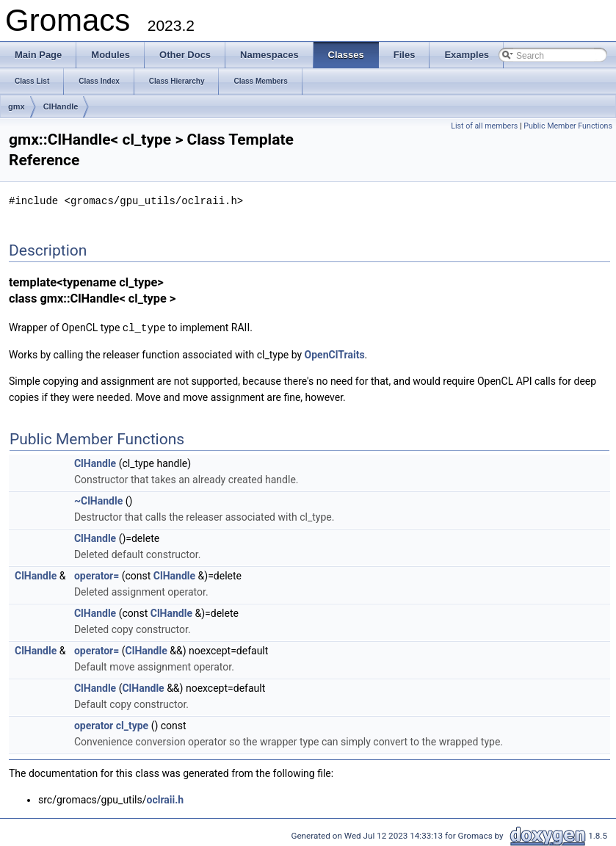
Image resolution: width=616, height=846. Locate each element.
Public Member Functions (568, 126)
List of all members (484, 126)
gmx (17, 106)
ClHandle (61, 106)
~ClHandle (98, 499)
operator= (97, 574)
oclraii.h (166, 798)
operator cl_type (111, 724)
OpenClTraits (335, 353)
